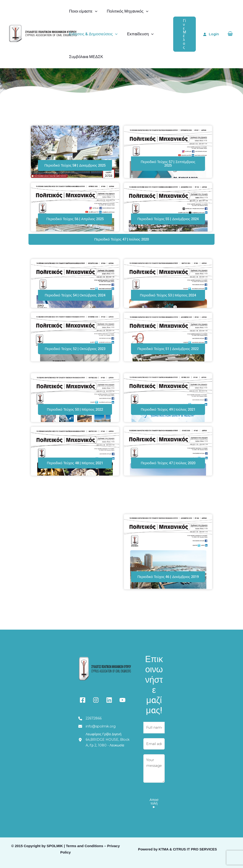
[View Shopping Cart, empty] (230, 34)
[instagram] (96, 705)
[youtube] (122, 705)
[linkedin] (109, 705)
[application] (94, 11)
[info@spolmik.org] (99, 732)
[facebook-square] (83, 705)
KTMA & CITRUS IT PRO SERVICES (188, 856)
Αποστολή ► (154, 810)
